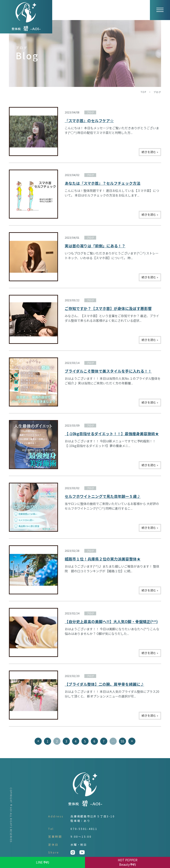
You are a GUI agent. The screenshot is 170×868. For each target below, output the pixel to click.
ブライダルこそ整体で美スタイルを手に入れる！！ (108, 371)
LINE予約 (42, 862)
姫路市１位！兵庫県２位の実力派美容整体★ (103, 559)
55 (122, 741)
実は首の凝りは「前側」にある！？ (95, 246)
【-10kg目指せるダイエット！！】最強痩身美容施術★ (112, 434)
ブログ (90, 112)
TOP (144, 92)
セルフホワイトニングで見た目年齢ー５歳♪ (103, 496)
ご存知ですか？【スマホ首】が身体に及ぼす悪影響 (108, 308)
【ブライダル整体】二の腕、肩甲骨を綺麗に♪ (104, 684)
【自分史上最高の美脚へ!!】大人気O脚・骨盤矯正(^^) (111, 622)
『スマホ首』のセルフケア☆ (89, 121)
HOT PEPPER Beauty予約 (128, 862)
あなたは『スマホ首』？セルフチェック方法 (103, 183)
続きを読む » (150, 152)
